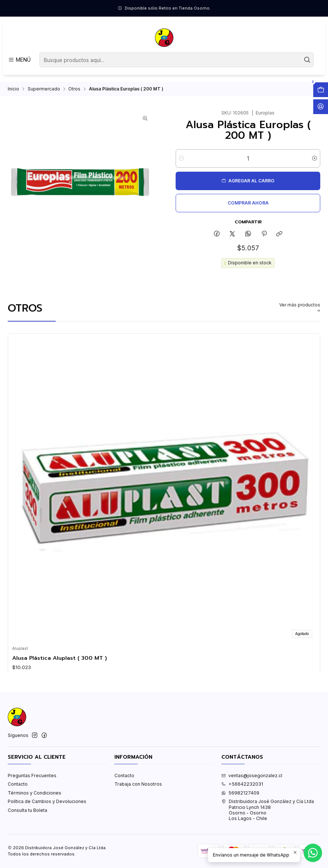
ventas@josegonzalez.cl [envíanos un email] (252, 782)
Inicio (13, 95)
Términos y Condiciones (34, 799)
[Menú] (19, 60)
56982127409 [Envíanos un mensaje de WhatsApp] (240, 799)
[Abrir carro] (321, 90)
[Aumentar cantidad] (315, 165)
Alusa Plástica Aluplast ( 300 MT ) (60, 664)
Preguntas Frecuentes (32, 782)
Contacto (18, 790)
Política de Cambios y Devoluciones (47, 808)
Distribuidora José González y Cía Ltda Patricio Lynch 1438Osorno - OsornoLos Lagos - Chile (268, 816)
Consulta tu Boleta (27, 816)
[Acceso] (321, 107)
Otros (74, 95)
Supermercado (44, 95)
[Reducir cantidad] (181, 165)
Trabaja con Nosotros (138, 790)
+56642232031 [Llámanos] (242, 790)
